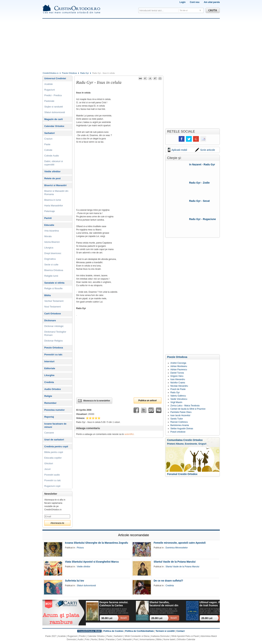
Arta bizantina (52, 231)
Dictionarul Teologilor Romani (55, 333)
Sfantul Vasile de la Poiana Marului (174, 562)
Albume (180, 444)
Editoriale (50, 368)
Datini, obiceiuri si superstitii (54, 163)
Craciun (48, 139)
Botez (102, 639)
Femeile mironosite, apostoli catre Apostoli (180, 543)
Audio (81, 639)
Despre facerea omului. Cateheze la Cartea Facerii (114, 604)
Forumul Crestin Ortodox (182, 474)
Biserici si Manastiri (55, 185)
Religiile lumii (51, 276)
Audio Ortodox (53, 389)
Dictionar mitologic (54, 326)
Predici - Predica (53, 95)
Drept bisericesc (53, 253)
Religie (48, 396)
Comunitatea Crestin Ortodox (185, 440)
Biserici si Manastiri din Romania (56, 193)
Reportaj (49, 417)
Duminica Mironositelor (177, 548)
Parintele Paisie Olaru (181, 412)
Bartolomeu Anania (180, 425)
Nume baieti (169, 639)
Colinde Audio (52, 156)
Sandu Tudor (177, 419)
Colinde (48, 150)
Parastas (110, 639)
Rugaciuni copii (52, 486)
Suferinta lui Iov (75, 581)
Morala (48, 236)
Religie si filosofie (53, 288)
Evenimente (191, 444)
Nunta (94, 639)
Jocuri (48, 469)
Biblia (48, 295)
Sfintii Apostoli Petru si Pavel (185, 636)
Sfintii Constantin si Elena (137, 636)
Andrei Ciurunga (178, 363)
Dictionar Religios (54, 341)
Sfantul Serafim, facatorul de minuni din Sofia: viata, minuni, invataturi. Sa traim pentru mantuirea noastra (164, 604)
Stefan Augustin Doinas (182, 429)
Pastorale (49, 101)
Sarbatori (50, 133)
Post (136, 639)
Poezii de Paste (178, 389)
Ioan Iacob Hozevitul (180, 415)
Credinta (49, 382)
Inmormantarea (147, 639)
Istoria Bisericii (52, 242)
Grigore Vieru (177, 376)
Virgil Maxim (176, 402)
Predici (82, 636)
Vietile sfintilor (52, 171)
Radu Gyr (85, 73)
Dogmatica (50, 259)
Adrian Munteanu (179, 366)
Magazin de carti (54, 119)
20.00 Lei (157, 618)
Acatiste (49, 84)
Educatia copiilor (53, 458)
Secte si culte (51, 265)
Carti (119, 639)
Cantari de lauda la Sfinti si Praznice (188, 409)
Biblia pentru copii (54, 452)
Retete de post (53, 178)
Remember (50, 403)
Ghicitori (49, 463)
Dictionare (50, 320)
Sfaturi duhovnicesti (55, 112)
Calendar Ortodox (54, 126)
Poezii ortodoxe (178, 432)
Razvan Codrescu (179, 422)
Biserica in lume (53, 200)
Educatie (49, 225)
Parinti (48, 218)
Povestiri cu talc (53, 355)
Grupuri (202, 444)
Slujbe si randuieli (54, 107)
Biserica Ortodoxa (54, 270)
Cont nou (195, 2)
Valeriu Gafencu (178, 396)
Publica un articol (147, 400)
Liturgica (49, 248)
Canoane (49, 433)
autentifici (129, 434)
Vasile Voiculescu (179, 399)
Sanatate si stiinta (54, 283)
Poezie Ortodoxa (69, 73)
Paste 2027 (51, 636)
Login (183, 2)
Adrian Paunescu (179, 370)
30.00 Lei (107, 618)
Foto (87, 639)
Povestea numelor (55, 410)
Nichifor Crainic (178, 383)
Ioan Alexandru (178, 379)
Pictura (80, 548)
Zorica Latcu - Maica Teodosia (185, 406)
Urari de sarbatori (54, 440)
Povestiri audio (52, 475)
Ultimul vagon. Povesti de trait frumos (214, 604)
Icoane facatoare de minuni (55, 425)
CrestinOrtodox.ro (51, 73)
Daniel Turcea (177, 373)
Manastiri (127, 639)
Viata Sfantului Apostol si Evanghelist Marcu (92, 562)
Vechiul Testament (54, 301)
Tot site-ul (184, 10)
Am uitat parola (212, 2)
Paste (47, 144)
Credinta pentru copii (56, 446)
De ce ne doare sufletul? (168, 581)
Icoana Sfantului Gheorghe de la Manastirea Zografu (97, 543)
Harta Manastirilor (54, 206)
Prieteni (171, 444)
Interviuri (49, 361)
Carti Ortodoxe (53, 314)
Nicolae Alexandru (179, 386)
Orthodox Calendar (186, 639)
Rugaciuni (50, 90)
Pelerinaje (50, 211)
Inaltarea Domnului (160, 636)
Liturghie (49, 375)
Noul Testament (53, 307)
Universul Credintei (55, 78)
